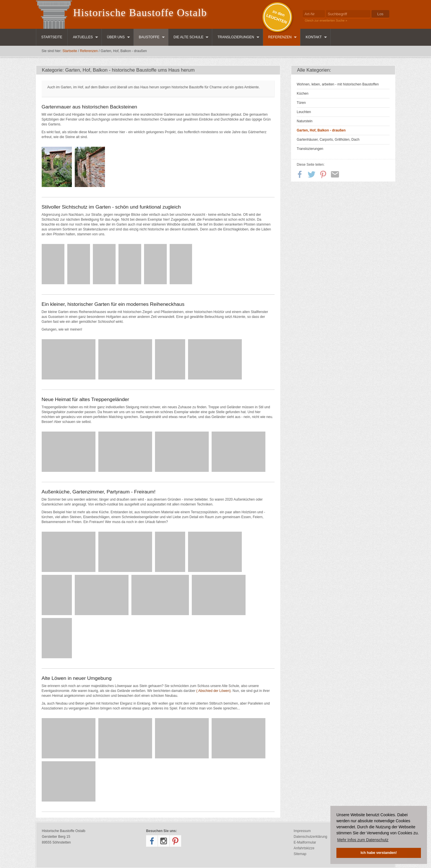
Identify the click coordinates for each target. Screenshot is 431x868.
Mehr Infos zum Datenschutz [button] (363, 840)
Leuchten (304, 112)
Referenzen (280, 37)
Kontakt (314, 37)
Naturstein (305, 121)
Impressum (302, 831)
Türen (301, 103)
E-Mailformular (305, 842)
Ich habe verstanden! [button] (379, 853)
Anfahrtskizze (304, 848)
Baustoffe (149, 37)
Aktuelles (83, 37)
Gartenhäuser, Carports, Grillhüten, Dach (328, 140)
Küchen (303, 94)
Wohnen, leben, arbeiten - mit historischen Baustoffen (338, 84)
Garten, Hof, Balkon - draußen (321, 130)
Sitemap (300, 854)
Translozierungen (236, 37)
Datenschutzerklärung (310, 837)
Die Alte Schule (189, 37)
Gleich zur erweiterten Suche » (326, 20)
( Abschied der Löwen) (213, 691)
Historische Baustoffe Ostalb (140, 13)
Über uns (116, 37)
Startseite (52, 37)
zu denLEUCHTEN (277, 17)
